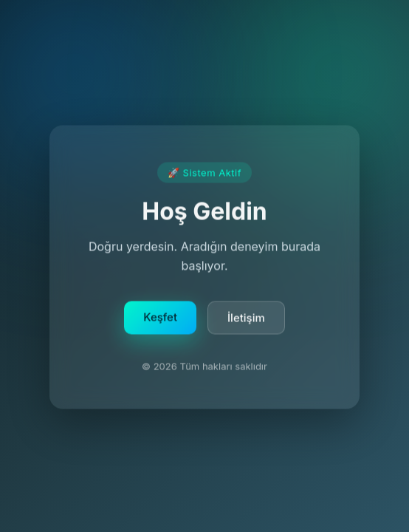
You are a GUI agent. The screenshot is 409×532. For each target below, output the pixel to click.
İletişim (246, 320)
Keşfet (160, 319)
